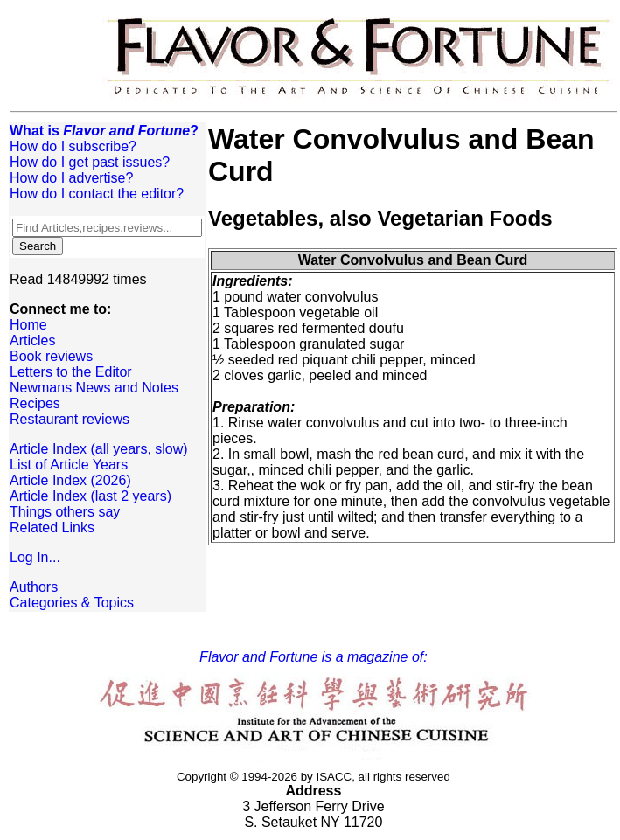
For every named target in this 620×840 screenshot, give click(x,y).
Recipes (35, 403)
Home (28, 325)
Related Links (52, 528)
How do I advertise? (71, 178)
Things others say (65, 512)
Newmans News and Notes (94, 388)
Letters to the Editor (71, 372)
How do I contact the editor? (97, 194)
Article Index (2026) (70, 480)
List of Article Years (69, 465)
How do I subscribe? (73, 146)
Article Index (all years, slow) (99, 449)
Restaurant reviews (70, 419)
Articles (32, 340)
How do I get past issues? (90, 162)
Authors (34, 587)
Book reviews (51, 356)
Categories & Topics (72, 603)
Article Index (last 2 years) (91, 496)
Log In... (35, 557)
